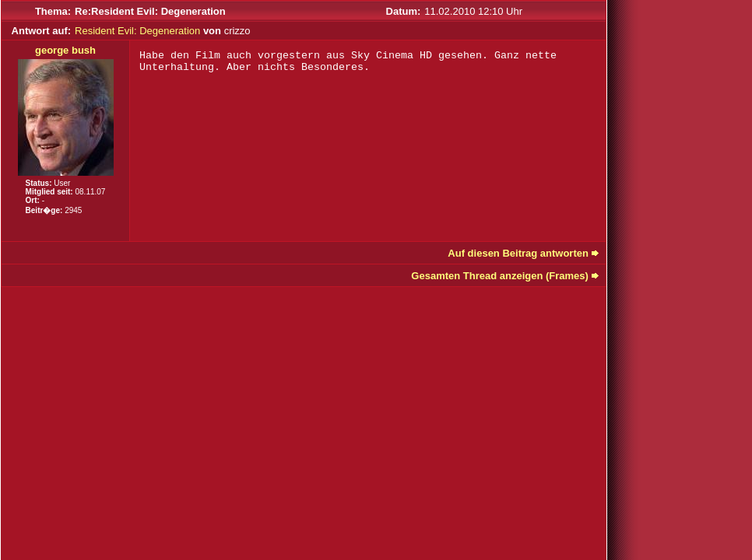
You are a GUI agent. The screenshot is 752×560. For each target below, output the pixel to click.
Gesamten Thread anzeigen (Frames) (500, 276)
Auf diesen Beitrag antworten (518, 253)
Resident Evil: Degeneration (137, 31)
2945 (73, 210)
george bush (65, 50)
